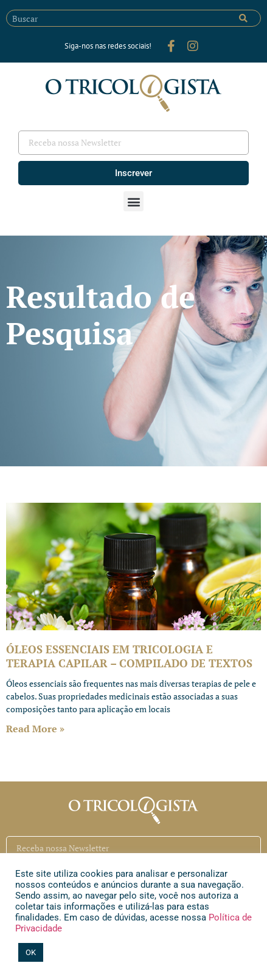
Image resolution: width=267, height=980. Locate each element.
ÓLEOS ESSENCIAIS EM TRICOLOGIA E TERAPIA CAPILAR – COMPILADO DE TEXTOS (129, 656)
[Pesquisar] (243, 18)
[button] (133, 201)
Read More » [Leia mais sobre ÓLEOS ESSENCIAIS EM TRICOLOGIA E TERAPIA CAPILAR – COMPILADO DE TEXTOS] (35, 729)
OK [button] (31, 952)
